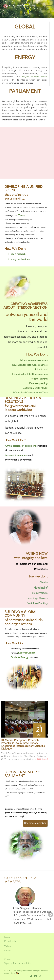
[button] (4, 734)
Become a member (35, 823)
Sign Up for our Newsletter (18, 963)
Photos (8, 951)
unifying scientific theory (34, 77)
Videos (8, 946)
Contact (8, 959)
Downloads (10, 942)
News (7, 937)
